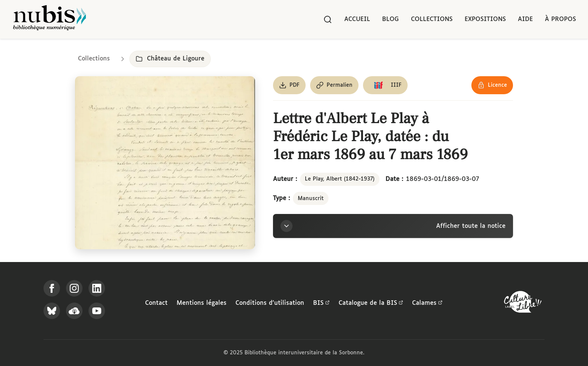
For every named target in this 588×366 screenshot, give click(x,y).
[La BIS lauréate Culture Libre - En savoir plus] (523, 303)
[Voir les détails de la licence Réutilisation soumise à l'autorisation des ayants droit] (492, 85)
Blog (391, 19)
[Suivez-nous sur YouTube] (97, 311)
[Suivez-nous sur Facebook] (52, 288)
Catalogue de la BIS (371, 303)
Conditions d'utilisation (270, 303)
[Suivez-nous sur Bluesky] (52, 311)
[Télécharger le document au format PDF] (289, 85)
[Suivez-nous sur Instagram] (74, 288)
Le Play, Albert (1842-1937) (340, 179)
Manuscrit (311, 199)
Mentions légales (202, 303)
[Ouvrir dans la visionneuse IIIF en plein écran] (165, 163)
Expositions (485, 19)
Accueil (357, 19)
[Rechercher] (328, 20)
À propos (560, 19)
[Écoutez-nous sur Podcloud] (74, 311)
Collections (432, 19)
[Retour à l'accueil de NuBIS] (49, 19)
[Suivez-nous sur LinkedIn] (97, 288)
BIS (321, 303)
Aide (525, 19)
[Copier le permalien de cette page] (334, 85)
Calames (427, 303)
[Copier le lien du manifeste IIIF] (385, 85)
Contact (156, 303)
